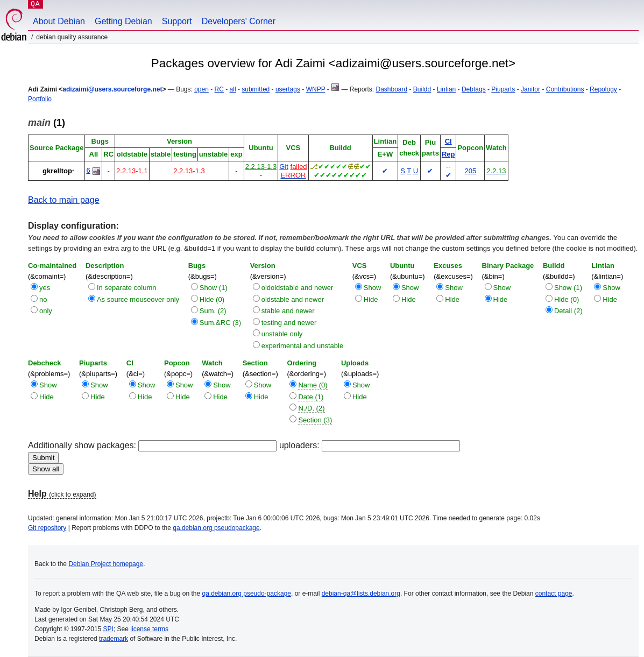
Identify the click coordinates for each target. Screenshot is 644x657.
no (43, 299)
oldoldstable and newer (298, 288)
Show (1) (214, 288)
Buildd (422, 89)
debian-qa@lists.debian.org (361, 594)
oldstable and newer (293, 299)
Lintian (446, 89)
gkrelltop (57, 171)
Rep (448, 154)
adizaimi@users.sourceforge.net (112, 89)
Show (373, 288)
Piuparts (503, 89)
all (233, 89)
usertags (288, 89)
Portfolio (40, 99)
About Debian (59, 21)
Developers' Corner (239, 21)
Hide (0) (212, 299)
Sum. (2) (213, 311)
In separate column (127, 288)
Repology (603, 89)
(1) (47, 123)
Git (284, 167)
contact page (554, 594)
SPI (108, 629)
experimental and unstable (303, 346)
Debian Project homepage (106, 564)
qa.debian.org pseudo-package (247, 594)
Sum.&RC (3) (220, 323)
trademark (114, 639)
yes (45, 288)
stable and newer (288, 311)
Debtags (474, 89)
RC (219, 89)
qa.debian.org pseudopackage (216, 528)
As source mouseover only (138, 299)
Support (177, 21)
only (46, 311)
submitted (256, 89)
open (201, 89)
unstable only (282, 334)
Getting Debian (123, 21)
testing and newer (289, 323)
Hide (371, 299)
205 (470, 171)
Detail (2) (568, 311)
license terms (149, 629)
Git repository (47, 528)
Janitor (530, 89)
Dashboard (391, 89)
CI (448, 141)
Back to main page (64, 200)
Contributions (565, 89)
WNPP (316, 89)
